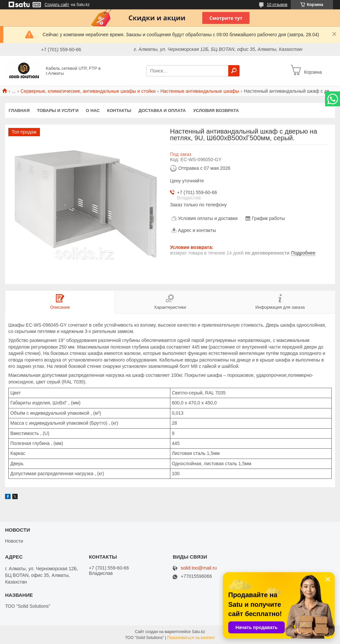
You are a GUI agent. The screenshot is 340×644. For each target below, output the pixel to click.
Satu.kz (198, 632)
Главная (19, 110)
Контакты (119, 110)
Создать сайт (57, 5)
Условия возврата (216, 110)
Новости (14, 541)
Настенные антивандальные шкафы (200, 91)
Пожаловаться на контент (191, 638)
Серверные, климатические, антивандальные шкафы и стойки (88, 91)
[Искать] (234, 71)
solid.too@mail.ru (199, 568)
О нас (93, 110)
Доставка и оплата (162, 110)
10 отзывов (277, 5)
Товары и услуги (58, 110)
